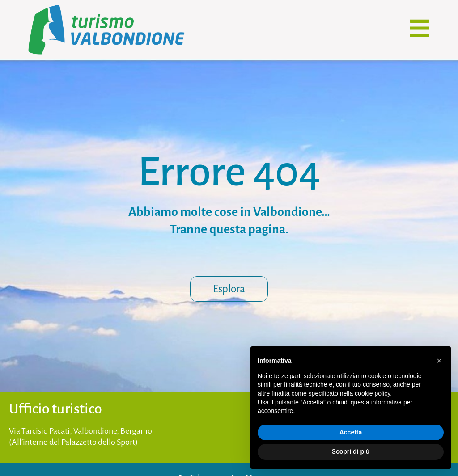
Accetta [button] (351, 432)
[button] (439, 361)
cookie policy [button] (372, 393)
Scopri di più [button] (351, 451)
